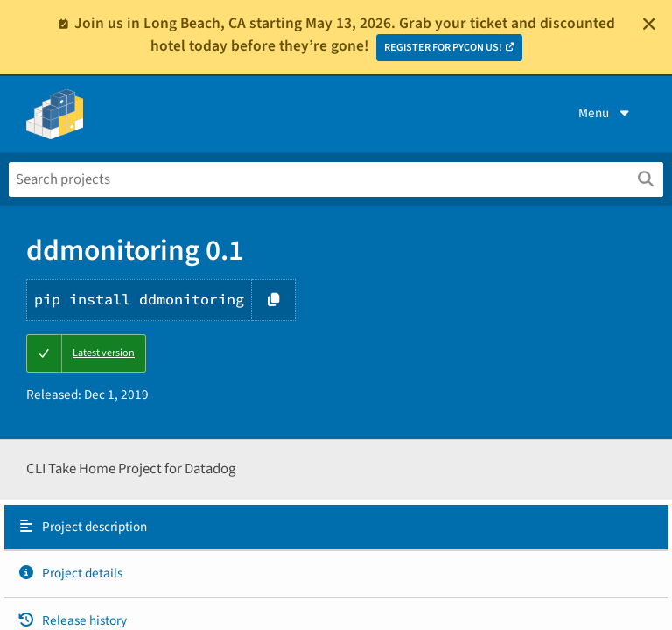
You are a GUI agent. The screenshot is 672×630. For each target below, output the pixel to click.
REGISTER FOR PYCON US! (443, 48)
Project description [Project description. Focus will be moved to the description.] (82, 527)
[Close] (649, 24)
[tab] (336, 528)
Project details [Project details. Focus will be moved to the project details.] (70, 573)
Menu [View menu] (605, 113)
